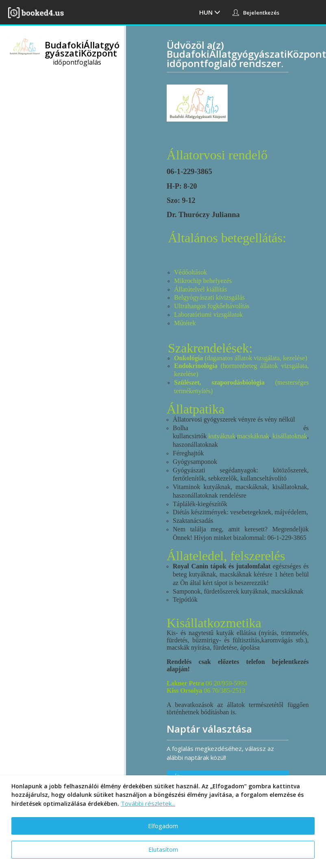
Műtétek (185, 323)
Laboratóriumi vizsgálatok (208, 314)
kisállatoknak (290, 436)
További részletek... (148, 803)
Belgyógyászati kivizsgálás (209, 297)
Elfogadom (163, 826)
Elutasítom (163, 849)
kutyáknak (222, 436)
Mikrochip (189, 281)
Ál (177, 289)
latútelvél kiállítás (204, 289)
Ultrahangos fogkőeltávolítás (212, 306)
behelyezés (217, 281)
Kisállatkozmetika (214, 623)
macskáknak (253, 436)
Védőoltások (190, 272)
